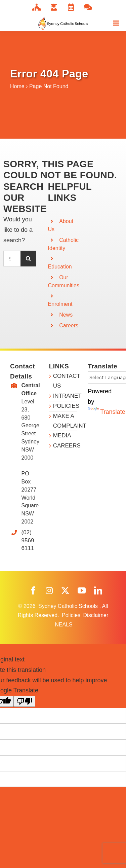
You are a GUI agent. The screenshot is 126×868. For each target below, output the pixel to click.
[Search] (28, 259)
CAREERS (65, 446)
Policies (72, 615)
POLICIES (65, 406)
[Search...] (12, 259)
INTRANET (65, 396)
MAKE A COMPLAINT (65, 421)
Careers (69, 325)
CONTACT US (65, 381)
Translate (106, 412)
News (66, 315)
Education (60, 267)
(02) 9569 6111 (28, 540)
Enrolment (60, 304)
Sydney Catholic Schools (69, 606)
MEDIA (62, 436)
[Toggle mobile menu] (116, 23)
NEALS (64, 625)
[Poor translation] (25, 701)
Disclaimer (96, 615)
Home (17, 86)
